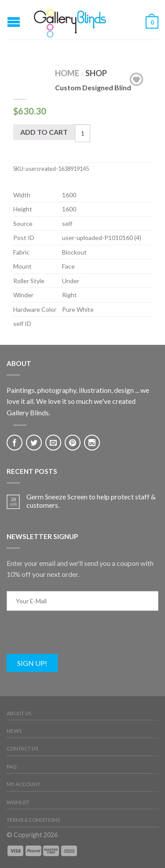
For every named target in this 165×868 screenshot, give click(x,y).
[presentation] (73, 637)
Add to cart (44, 132)
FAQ (11, 766)
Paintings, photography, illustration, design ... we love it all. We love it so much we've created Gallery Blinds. (78, 401)
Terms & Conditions (33, 820)
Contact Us (22, 748)
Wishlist (18, 802)
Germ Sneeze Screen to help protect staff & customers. (91, 501)
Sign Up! (32, 663)
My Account (24, 784)
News (14, 731)
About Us (19, 713)
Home (67, 73)
